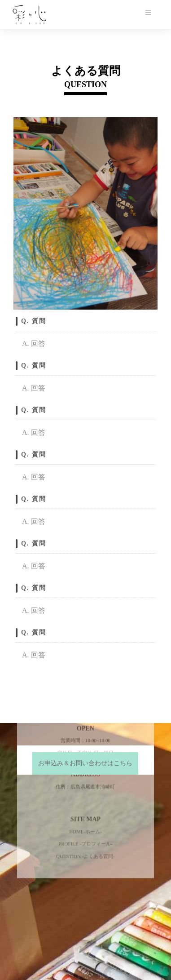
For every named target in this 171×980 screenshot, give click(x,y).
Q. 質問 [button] (34, 321)
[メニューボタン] (148, 13)
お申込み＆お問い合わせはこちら (85, 763)
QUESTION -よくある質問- (85, 785)
